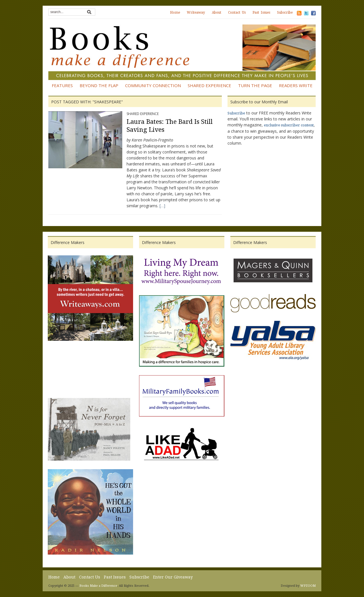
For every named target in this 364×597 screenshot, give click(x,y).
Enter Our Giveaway (173, 577)
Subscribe (285, 13)
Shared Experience (209, 85)
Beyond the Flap (99, 85)
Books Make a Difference (98, 586)
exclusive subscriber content (289, 125)
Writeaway (196, 13)
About (217, 13)
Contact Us (237, 13)
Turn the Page (255, 85)
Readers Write (296, 85)
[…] (162, 206)
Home (175, 13)
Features (62, 85)
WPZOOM (308, 586)
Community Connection (153, 85)
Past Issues (261, 13)
